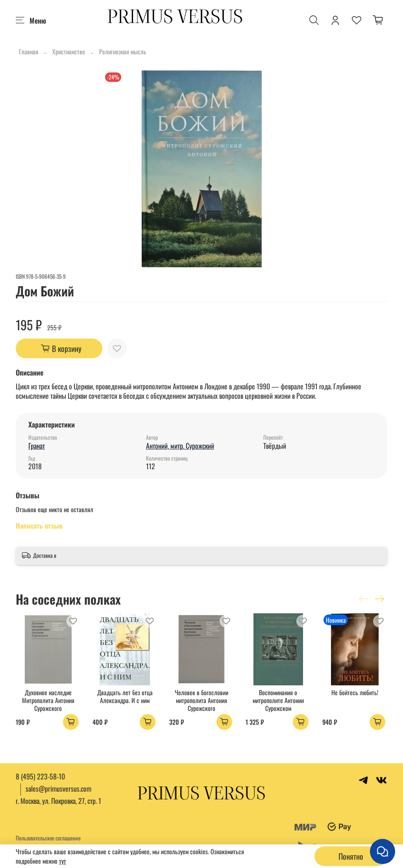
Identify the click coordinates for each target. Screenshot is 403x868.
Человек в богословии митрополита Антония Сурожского (201, 700)
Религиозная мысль (123, 52)
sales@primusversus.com (58, 788)
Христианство (69, 52)
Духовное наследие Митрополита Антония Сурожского (48, 700)
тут (63, 861)
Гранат (37, 446)
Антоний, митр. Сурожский (180, 446)
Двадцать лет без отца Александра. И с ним (125, 696)
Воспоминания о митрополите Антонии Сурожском (278, 700)
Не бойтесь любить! (355, 692)
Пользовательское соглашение (48, 838)
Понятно (351, 856)
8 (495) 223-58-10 (40, 776)
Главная (29, 52)
